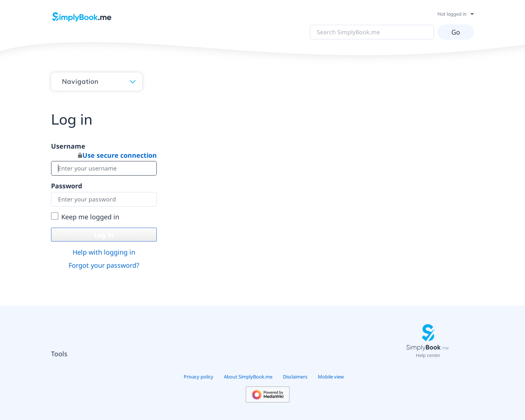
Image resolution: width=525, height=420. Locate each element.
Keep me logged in (90, 217)
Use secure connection (117, 155)
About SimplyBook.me (248, 377)
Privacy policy (199, 377)
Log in (104, 235)
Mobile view (331, 377)
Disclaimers (295, 377)
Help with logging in (104, 252)
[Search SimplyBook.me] (372, 32)
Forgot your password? (104, 265)
